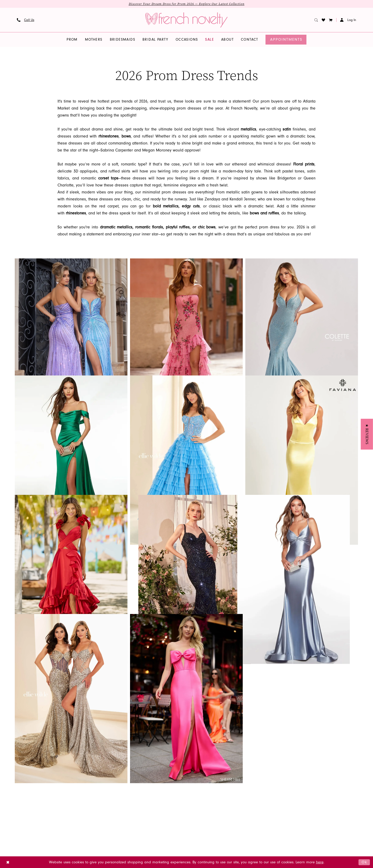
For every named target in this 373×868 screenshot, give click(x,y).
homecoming (61, 786)
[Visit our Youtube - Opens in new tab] (205, 812)
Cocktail (57, 780)
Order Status (111, 798)
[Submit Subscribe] (210, 797)
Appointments (112, 774)
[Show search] (316, 20)
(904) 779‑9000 (296, 792)
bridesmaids (60, 792)
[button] (331, 20)
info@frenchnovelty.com (306, 798)
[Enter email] (185, 797)
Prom (54, 774)
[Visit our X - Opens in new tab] (186, 812)
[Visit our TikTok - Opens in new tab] (176, 812)
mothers (57, 798)
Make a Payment (113, 811)
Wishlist (107, 805)
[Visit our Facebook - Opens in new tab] (166, 812)
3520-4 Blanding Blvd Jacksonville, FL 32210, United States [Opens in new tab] (302, 780)
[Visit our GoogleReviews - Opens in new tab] (195, 812)
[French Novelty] (185, 774)
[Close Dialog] (8, 862)
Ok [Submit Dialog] (364, 862)
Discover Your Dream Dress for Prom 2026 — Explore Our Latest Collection (187, 4)
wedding (57, 805)
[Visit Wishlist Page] (324, 20)
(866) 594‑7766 (296, 805)
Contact (107, 792)
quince (56, 811)
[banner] (187, 20)
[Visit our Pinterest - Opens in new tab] (214, 812)
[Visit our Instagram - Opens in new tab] (156, 812)
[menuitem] (26, 20)
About (105, 786)
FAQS (104, 780)
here (320, 862)
